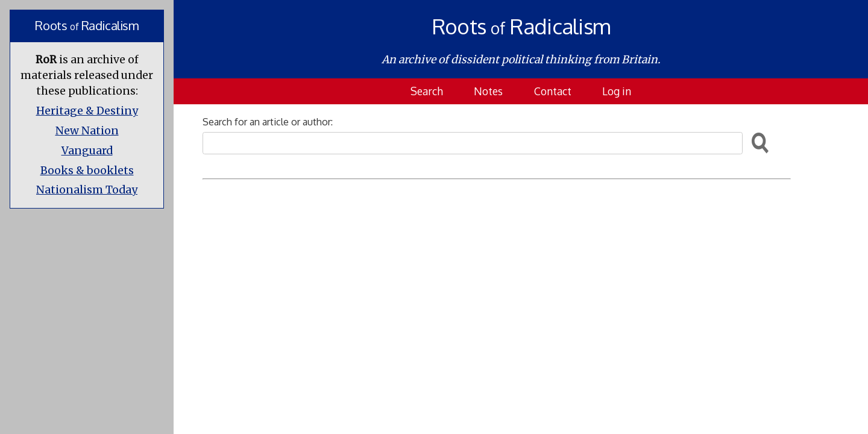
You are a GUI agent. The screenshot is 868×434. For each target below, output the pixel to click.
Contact (553, 91)
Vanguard (87, 151)
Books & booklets (87, 171)
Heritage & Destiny (87, 111)
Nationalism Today (87, 190)
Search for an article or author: (268, 122)
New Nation (87, 131)
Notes (488, 91)
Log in (617, 91)
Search (427, 91)
